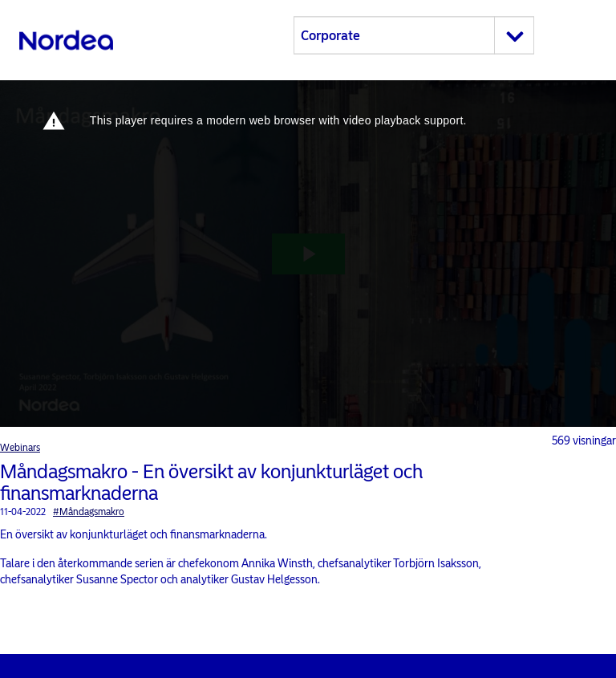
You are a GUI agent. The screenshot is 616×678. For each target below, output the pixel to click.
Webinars (20, 448)
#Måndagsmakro (89, 512)
